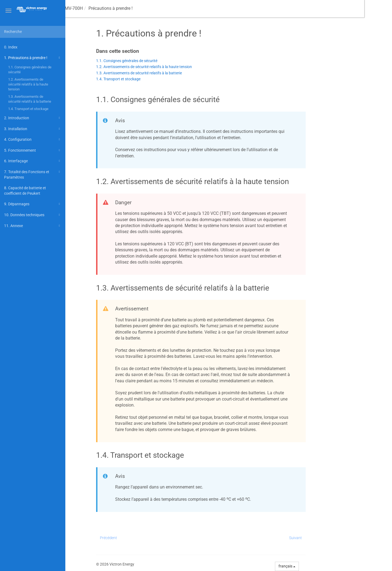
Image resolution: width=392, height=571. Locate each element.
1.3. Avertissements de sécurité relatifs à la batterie (30, 99)
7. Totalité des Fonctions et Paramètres (33, 174)
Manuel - (91, 8)
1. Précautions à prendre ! (33, 58)
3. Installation (33, 129)
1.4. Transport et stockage (28, 109)
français (315, 566)
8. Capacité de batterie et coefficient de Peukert (25, 191)
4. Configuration (33, 139)
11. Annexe (33, 226)
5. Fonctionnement (33, 150)
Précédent (136, 538)
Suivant (323, 538)
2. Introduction (33, 118)
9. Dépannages (33, 204)
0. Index (11, 47)
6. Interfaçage (33, 161)
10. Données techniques (33, 215)
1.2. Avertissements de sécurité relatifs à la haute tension (28, 84)
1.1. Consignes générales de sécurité (30, 70)
